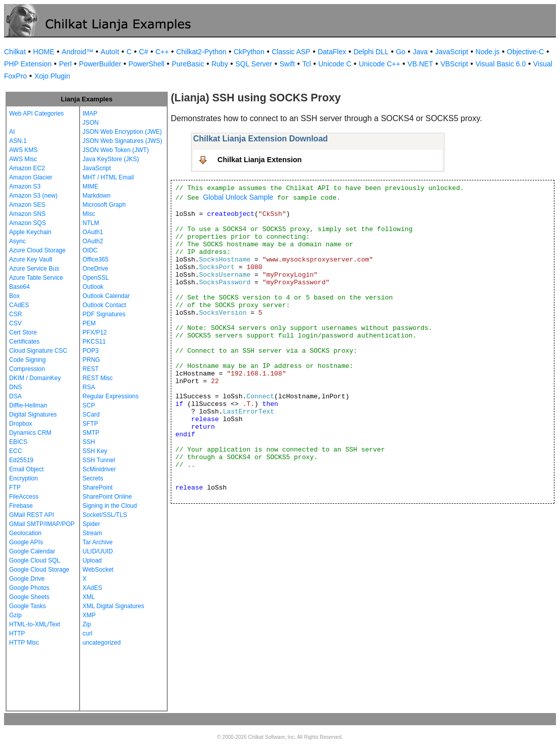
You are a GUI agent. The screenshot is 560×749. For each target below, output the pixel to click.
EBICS (18, 442)
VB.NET (420, 64)
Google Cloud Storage (39, 570)
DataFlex (332, 52)
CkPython (249, 52)
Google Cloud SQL (35, 560)
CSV (15, 323)
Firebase (21, 506)
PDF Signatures (104, 314)
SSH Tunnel (99, 460)
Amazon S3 (25, 186)
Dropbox (21, 424)
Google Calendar (32, 551)
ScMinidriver (99, 469)
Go (401, 52)
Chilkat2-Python (201, 52)
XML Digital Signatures (114, 606)
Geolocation (25, 533)
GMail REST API (31, 515)
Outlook (93, 287)
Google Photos (29, 588)
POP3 (91, 351)
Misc (89, 214)
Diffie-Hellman (28, 405)
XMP (89, 615)
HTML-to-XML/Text (35, 624)
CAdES (19, 305)
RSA (89, 387)
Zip (87, 624)
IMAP (90, 114)
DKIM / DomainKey (35, 378)
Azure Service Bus (34, 269)
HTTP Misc (24, 643)
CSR (15, 314)
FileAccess (24, 497)
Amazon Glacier (31, 177)
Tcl (306, 64)
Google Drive (27, 579)
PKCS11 (94, 342)
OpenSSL (96, 278)
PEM (89, 323)
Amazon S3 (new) (33, 196)
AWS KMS (23, 150)
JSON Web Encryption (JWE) (122, 132)
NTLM (91, 223)
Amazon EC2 (27, 168)
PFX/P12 (95, 332)
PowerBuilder (100, 64)
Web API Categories (36, 114)
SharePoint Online (107, 497)
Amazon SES (27, 205)
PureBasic (188, 64)
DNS (15, 387)
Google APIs (26, 542)
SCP (89, 405)
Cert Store (23, 332)
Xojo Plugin (52, 76)
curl (87, 633)
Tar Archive (98, 542)
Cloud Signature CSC (38, 351)
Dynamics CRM (30, 433)
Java (420, 52)
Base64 (20, 287)
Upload (92, 560)
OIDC (90, 250)
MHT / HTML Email (108, 177)
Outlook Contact (104, 305)
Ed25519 (21, 460)
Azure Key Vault (31, 259)
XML (89, 597)
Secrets (93, 478)
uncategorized (102, 643)
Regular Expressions (111, 396)
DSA (15, 396)
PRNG (91, 360)
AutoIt (110, 52)
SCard (91, 415)
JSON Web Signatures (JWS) (122, 141)
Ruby (220, 64)
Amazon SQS (28, 223)
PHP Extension (28, 64)
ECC (15, 451)
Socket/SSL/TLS (105, 515)
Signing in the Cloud (110, 506)
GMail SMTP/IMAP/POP (42, 524)
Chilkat (15, 52)
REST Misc (98, 378)
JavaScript (452, 52)
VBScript (454, 64)
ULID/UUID (98, 551)
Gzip (15, 615)
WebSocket (98, 570)
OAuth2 (93, 241)
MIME (90, 186)
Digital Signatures (33, 415)
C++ (162, 52)
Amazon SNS (27, 214)
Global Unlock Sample (238, 197)
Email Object (26, 469)
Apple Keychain (30, 232)
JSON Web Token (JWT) (116, 150)
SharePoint (98, 488)
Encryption (24, 478)
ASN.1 (18, 141)
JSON (91, 123)
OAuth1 (93, 232)
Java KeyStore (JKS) (111, 159)
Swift (287, 64)
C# (143, 52)
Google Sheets (29, 597)
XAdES (92, 588)
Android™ (78, 52)
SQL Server (254, 64)
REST (91, 369)
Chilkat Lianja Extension (259, 160)
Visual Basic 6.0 (500, 64)
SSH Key (95, 451)
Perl (65, 64)
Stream (92, 533)
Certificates (24, 342)
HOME (44, 52)
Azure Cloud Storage (37, 250)
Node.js (487, 52)
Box (14, 296)
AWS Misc (23, 159)
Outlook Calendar (106, 296)
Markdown (97, 196)
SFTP (90, 424)
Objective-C (525, 52)
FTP (15, 488)
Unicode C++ (380, 64)
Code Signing (27, 360)
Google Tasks (28, 606)
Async (17, 241)
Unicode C (335, 64)
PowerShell (147, 64)
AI (12, 132)
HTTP (17, 633)
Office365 (96, 259)
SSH (89, 442)
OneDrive (96, 269)
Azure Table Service (36, 278)
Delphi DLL (371, 52)
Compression (27, 369)
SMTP (91, 433)
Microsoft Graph (104, 205)
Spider (91, 524)
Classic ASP (291, 52)
